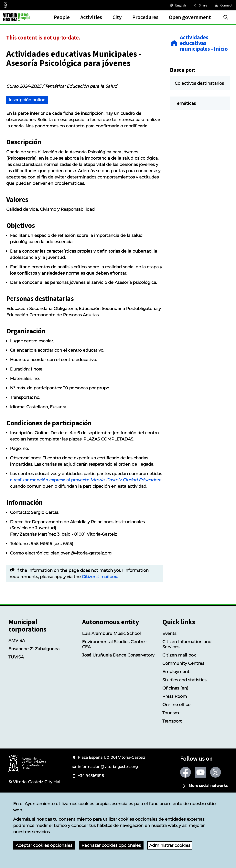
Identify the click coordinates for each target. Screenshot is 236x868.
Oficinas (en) (175, 717)
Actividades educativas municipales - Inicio (204, 43)
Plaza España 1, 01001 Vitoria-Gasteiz (111, 787)
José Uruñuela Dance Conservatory (118, 684)
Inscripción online (27, 129)
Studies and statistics (184, 709)
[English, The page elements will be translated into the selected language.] (177, 5)
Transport (172, 750)
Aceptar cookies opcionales (44, 845)
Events (169, 663)
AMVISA (17, 670)
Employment (176, 701)
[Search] (226, 17)
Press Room (175, 726)
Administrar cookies (170, 845)
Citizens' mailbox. (100, 606)
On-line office (176, 734)
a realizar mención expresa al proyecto (86, 509)
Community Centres (183, 693)
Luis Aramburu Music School (111, 663)
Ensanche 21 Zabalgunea (34, 678)
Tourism (171, 742)
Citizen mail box (179, 684)
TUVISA (16, 687)
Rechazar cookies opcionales (111, 845)
